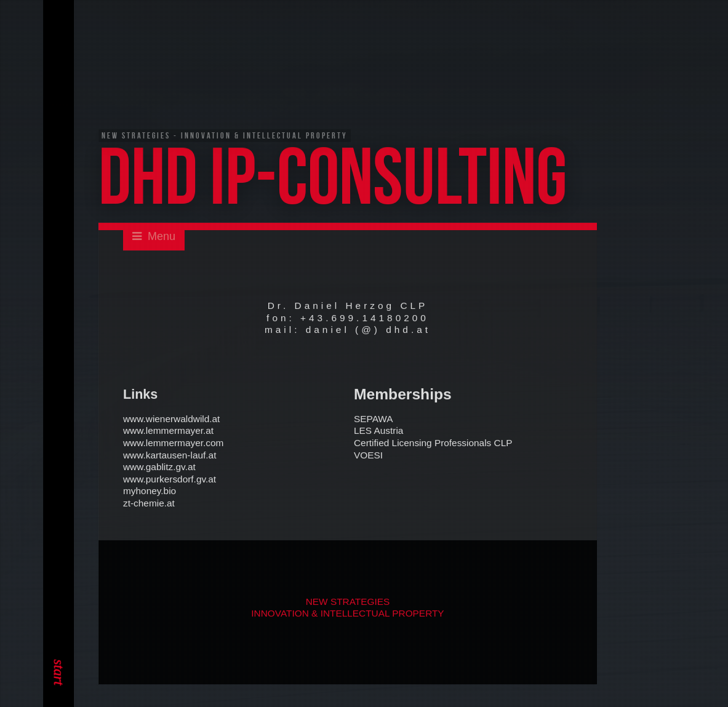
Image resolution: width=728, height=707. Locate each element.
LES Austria (378, 432)
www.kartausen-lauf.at (170, 456)
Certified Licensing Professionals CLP (433, 443)
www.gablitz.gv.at (159, 467)
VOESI (368, 456)
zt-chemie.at (149, 504)
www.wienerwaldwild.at (171, 419)
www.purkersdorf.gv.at (170, 480)
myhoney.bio (150, 492)
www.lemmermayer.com (173, 443)
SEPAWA (374, 419)
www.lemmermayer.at (168, 432)
